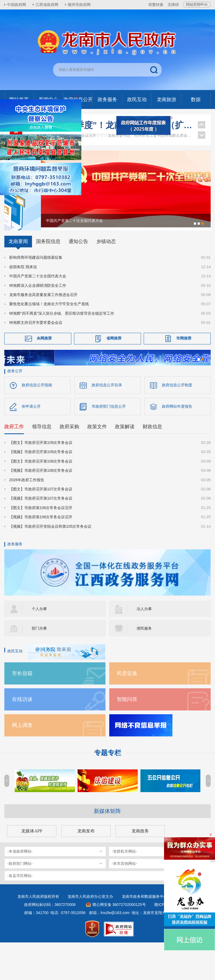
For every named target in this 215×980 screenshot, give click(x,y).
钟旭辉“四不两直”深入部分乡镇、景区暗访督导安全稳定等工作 (62, 347)
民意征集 (127, 711)
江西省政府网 (47, 5)
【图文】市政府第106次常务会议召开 (41, 545)
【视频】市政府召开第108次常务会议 (41, 508)
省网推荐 (114, 372)
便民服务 (144, 666)
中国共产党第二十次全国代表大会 (38, 310)
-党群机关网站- (124, 889)
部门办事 (39, 666)
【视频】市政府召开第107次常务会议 (41, 536)
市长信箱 (22, 711)
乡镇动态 (106, 276)
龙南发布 (86, 868)
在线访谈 (22, 737)
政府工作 (14, 464)
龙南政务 (140, 868)
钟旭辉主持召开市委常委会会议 (36, 357)
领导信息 (42, 464)
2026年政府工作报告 (27, 517)
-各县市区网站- (20, 913)
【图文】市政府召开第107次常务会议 (41, 527)
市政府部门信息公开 (109, 444)
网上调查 (22, 763)
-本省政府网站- (20, 889)
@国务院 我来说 (23, 301)
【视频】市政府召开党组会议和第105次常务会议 (50, 564)
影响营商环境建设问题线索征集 (36, 292)
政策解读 (125, 464)
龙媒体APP (32, 868)
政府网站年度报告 (177, 444)
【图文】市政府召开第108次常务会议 (41, 499)
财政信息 (152, 464)
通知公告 (78, 276)
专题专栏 (108, 790)
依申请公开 (31, 444)
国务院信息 (48, 276)
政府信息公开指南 (37, 423)
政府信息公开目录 (107, 423)
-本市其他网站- (124, 901)
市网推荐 (184, 372)
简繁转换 (156, 5)
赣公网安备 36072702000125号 (119, 942)
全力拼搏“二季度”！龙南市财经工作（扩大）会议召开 (110, 125)
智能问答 (127, 737)
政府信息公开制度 (177, 423)
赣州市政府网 (79, 5)
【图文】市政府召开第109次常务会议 (41, 480)
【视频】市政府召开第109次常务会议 (41, 490)
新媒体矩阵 (107, 849)
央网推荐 (44, 372)
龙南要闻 (18, 276)
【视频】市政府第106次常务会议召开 (41, 554)
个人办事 (39, 646)
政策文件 (97, 464)
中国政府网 (17, 5)
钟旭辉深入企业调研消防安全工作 (38, 320)
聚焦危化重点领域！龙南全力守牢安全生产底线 (49, 338)
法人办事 (144, 646)
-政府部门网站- (20, 901)
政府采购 (69, 464)
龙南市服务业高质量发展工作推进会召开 (43, 329)
